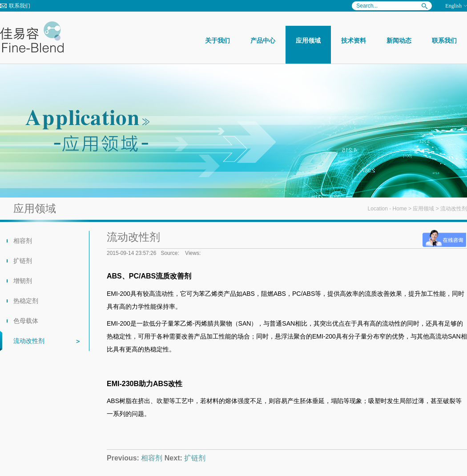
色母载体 (26, 321)
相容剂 (23, 241)
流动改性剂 (29, 341)
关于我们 (217, 40)
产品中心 (263, 40)
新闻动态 (399, 40)
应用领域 (308, 40)
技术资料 (354, 40)
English (453, 6)
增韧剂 (23, 281)
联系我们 (20, 6)
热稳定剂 (26, 301)
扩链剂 (23, 261)
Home (400, 209)
